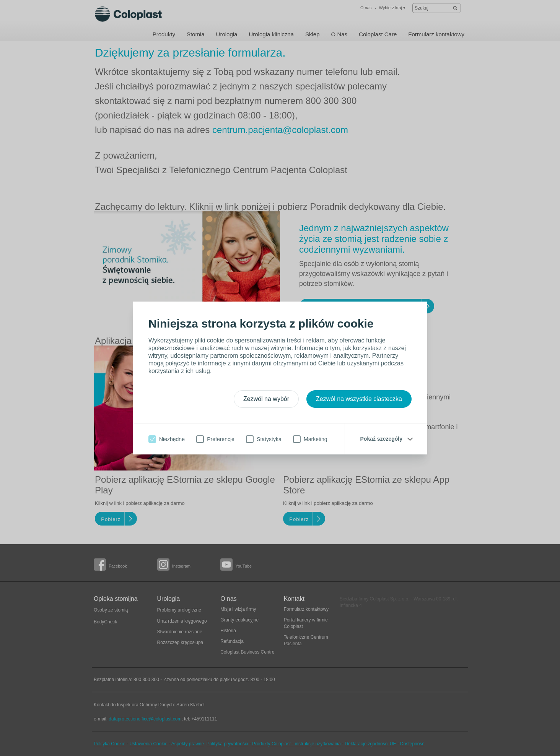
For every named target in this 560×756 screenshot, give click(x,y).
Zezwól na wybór (266, 399)
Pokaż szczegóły (382, 439)
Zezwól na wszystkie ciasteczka (359, 399)
